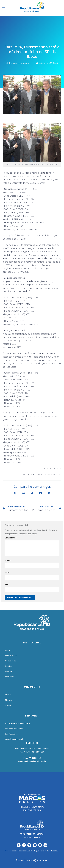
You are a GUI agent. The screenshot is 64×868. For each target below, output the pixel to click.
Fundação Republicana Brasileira (18, 723)
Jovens (8, 705)
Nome (8, 560)
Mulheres (9, 700)
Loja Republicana (12, 734)
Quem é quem (10, 661)
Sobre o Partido (11, 656)
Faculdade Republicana (14, 729)
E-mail (8, 572)
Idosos (8, 695)
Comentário (10, 538)
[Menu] (4, 7)
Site (6, 584)
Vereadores (10, 677)
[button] (15, 493)
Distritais (9, 671)
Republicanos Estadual (14, 739)
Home (8, 650)
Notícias (8, 666)
